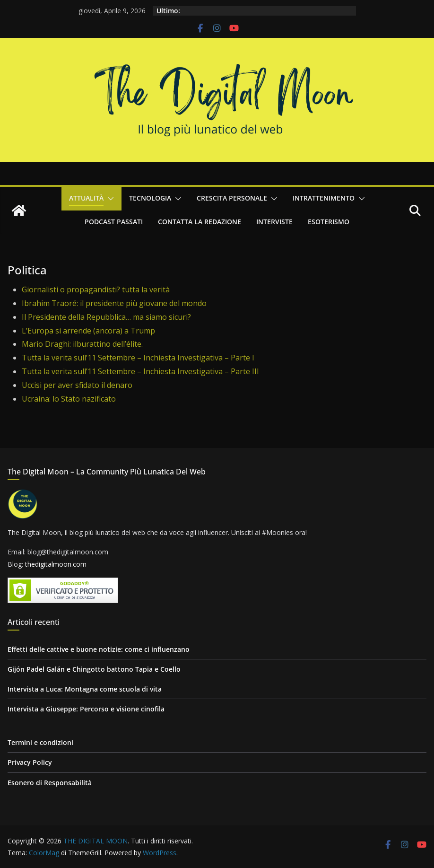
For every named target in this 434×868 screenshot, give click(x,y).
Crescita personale (232, 198)
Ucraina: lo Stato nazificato (69, 399)
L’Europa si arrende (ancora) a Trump (88, 331)
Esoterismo (329, 222)
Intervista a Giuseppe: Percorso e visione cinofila (86, 709)
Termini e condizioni (40, 742)
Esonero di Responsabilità (50, 783)
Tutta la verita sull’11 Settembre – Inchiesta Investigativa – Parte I (138, 358)
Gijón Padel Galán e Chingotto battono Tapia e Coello (94, 669)
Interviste (274, 222)
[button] (109, 199)
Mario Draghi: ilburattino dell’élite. (82, 344)
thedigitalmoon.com (56, 564)
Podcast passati (114, 222)
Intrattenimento (324, 198)
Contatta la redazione (200, 222)
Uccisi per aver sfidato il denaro (77, 385)
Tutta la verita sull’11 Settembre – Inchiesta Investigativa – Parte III (140, 371)
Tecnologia (150, 198)
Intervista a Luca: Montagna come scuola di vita (85, 689)
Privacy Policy (30, 762)
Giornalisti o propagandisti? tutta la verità (96, 289)
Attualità (86, 198)
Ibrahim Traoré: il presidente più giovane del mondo (114, 303)
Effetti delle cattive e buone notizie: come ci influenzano (99, 649)
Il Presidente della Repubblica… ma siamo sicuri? (106, 317)
